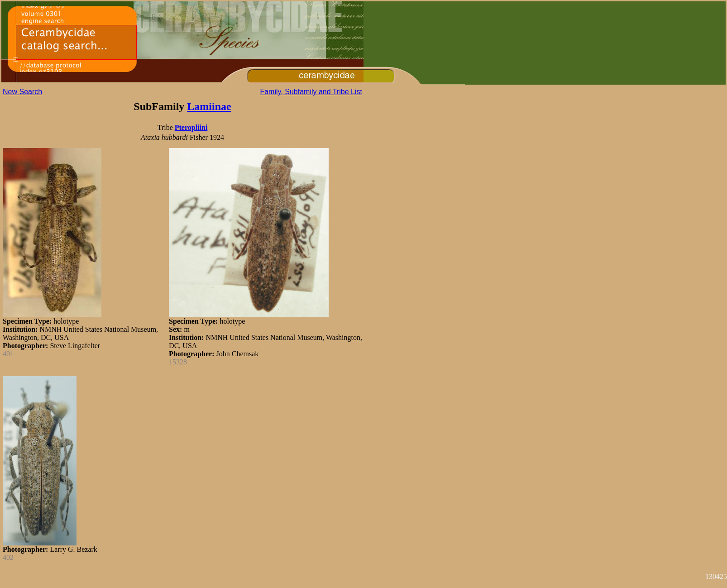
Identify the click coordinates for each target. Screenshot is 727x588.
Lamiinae (209, 106)
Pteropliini (191, 127)
